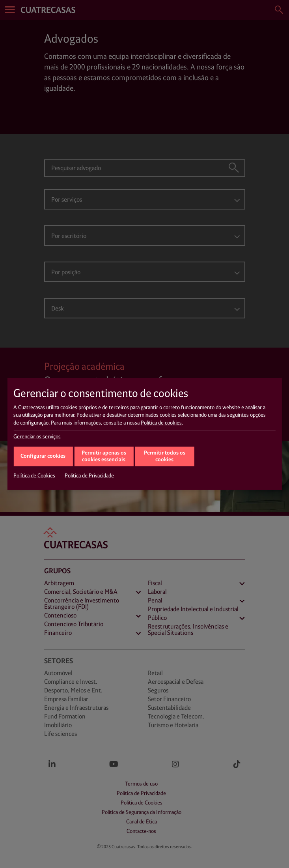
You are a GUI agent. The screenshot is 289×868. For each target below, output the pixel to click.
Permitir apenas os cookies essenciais (104, 456)
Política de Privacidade (89, 476)
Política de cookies (161, 423)
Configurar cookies (43, 456)
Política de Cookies (34, 476)
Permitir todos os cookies (165, 456)
